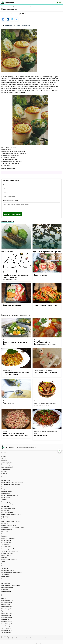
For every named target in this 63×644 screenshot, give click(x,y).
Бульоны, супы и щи (7, 513)
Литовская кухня (6, 632)
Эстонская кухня (6, 628)
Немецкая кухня (6, 609)
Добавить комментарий (23, 25)
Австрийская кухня (7, 600)
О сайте (4, 456)
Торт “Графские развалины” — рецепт (47, 252)
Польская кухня (6, 615)
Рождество (5, 523)
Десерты (37, 401)
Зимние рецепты (6, 547)
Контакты (4, 473)
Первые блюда (6, 493)
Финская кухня (6, 605)
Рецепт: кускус (9, 403)
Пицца (3, 519)
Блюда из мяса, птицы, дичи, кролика (12, 483)
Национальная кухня (7, 534)
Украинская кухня (7, 624)
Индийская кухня (6, 555)
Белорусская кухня (7, 622)
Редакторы (5, 461)
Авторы (4, 459)
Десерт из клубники (41, 275)
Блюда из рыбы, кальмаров (10, 495)
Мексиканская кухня (7, 566)
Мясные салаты (6, 542)
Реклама (4, 471)
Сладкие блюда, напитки (9, 525)
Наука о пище (5, 506)
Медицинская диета (7, 553)
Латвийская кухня (7, 626)
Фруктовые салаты (7, 607)
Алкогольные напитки (8, 570)
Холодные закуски (7, 491)
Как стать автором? (7, 467)
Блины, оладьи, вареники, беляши (11, 515)
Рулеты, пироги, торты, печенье (43, 370)
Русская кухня (6, 583)
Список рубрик (6, 469)
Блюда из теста (6, 498)
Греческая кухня (6, 619)
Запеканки (5, 532)
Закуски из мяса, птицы (8, 508)
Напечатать (7, 25)
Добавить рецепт (6, 463)
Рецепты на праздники (8, 538)
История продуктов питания (10, 502)
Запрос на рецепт (7, 465)
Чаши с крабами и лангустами (45, 305)
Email (4, 193)
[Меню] (60, 3)
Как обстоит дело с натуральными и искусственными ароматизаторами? (16, 277)
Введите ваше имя (8, 185)
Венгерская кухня (7, 617)
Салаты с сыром (6, 577)
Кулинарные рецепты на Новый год (12, 572)
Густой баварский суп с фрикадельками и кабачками (45, 343)
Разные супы (38, 340)
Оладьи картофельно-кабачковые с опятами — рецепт (16, 373)
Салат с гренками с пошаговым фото (15, 343)
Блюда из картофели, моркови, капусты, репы (46, 432)
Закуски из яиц (6, 545)
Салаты (5, 340)
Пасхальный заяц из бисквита (45, 372)
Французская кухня (7, 587)
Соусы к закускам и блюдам (10, 549)
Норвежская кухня (7, 596)
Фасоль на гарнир (41, 435)
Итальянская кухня (7, 564)
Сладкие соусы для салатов (10, 581)
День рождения (6, 594)
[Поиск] (57, 3)
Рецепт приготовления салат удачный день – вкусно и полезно (16, 434)
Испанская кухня (6, 592)
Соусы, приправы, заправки (10, 551)
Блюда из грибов (6, 540)
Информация (5, 517)
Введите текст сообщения (10, 201)
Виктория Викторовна (12, 14)
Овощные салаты (7, 530)
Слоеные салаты (6, 579)
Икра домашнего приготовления (11, 585)
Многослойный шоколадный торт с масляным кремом (47, 404)
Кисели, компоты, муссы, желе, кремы (13, 528)
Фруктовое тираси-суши (12, 305)
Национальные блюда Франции (11, 521)
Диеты (3, 562)
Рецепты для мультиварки (9, 560)
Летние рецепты (6, 575)
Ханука (3, 598)
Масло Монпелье (8, 252)
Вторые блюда (7, 370)
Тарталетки (5, 568)
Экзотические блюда (8, 504)
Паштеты (4, 557)
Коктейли (4, 536)
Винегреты (5, 590)
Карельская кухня (7, 630)
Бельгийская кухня (7, 613)
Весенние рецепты (7, 602)
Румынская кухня (7, 611)
